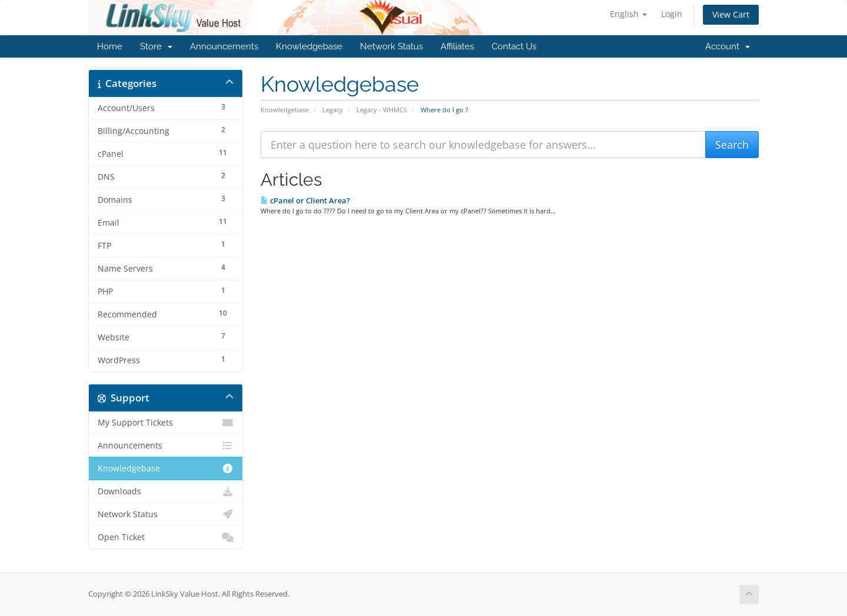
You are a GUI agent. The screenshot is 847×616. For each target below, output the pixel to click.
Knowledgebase (309, 46)
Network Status (391, 46)
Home (110, 46)
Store (156, 46)
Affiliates (457, 46)
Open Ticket (166, 537)
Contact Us (514, 46)
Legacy (333, 110)
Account (728, 46)
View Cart (731, 14)
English (628, 14)
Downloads (166, 491)
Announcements (224, 46)
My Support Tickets (166, 423)
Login (672, 14)
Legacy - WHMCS (382, 110)
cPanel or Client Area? (305, 200)
